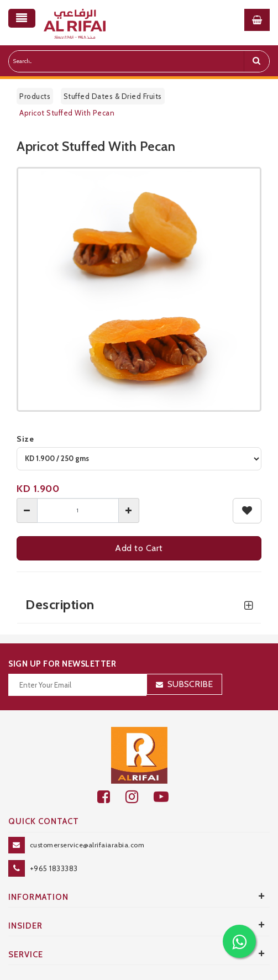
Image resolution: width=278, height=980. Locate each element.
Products (35, 96)
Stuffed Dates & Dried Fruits (113, 96)
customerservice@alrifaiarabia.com (87, 845)
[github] (140, 797)
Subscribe (190, 684)
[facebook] (111, 797)
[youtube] (167, 797)
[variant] (139, 459)
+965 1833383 (54, 868)
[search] (256, 61)
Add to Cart (139, 548)
